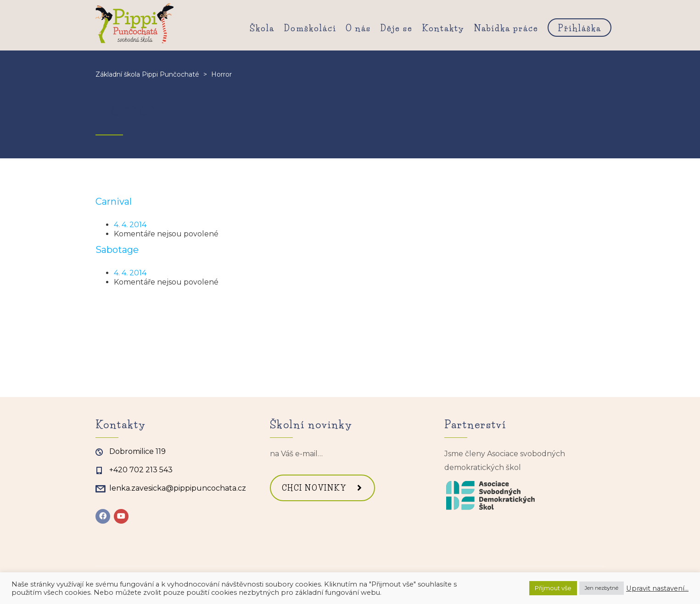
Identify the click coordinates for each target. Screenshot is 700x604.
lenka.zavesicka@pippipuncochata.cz (178, 488)
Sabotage (117, 250)
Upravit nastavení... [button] (657, 588)
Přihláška (580, 28)
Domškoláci (310, 28)
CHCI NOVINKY (322, 488)
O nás (358, 28)
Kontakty (443, 28)
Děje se (396, 28)
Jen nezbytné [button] (602, 588)
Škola (262, 28)
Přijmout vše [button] (553, 588)
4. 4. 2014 (130, 225)
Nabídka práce (506, 28)
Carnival (114, 201)
